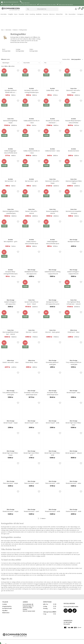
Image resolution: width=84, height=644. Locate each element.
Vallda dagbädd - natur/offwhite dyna (53, 232)
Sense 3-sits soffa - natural (32, 202)
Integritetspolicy (7, 596)
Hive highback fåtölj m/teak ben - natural (73, 293)
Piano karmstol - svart (32, 473)
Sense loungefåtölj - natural (53, 202)
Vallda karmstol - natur (52, 141)
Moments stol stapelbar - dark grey (74, 202)
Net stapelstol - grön (11, 231)
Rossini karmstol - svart (31, 501)
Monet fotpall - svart (31, 413)
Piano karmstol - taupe (10, 473)
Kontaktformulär (7, 598)
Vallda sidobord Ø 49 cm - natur (31, 111)
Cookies (5, 594)
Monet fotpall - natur (73, 382)
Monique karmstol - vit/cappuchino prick (53, 293)
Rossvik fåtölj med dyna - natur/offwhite (73, 111)
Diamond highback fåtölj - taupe (74, 172)
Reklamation (6, 602)
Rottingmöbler (23, 20)
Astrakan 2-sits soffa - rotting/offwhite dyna (31, 81)
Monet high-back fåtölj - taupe (10, 444)
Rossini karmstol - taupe (11, 501)
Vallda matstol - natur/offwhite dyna (31, 232)
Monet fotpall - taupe (11, 413)
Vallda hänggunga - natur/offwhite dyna (11, 142)
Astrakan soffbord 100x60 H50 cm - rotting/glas (10, 81)
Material (15, 20)
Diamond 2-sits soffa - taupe (52, 172)
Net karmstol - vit (11, 171)
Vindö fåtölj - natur (32, 352)
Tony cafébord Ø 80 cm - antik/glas (74, 353)
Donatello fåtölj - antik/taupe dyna (53, 383)
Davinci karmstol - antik (74, 501)
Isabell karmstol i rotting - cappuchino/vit (53, 262)
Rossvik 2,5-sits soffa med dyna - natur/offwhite (52, 111)
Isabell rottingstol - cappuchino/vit (73, 262)
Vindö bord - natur (74, 322)
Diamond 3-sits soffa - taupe (74, 81)
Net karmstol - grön (31, 171)
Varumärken (72, 14)
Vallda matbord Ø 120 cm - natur (31, 142)
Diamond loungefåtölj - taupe (11, 111)
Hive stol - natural (32, 322)
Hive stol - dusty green (53, 322)
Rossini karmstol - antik (53, 501)
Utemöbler (8, 20)
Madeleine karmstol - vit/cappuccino (31, 262)
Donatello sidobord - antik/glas (53, 353)
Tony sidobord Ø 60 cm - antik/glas (10, 383)
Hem (2, 20)
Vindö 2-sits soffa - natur (10, 352)
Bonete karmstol (74, 141)
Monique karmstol (73, 231)
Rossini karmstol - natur (73, 473)
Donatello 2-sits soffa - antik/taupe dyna (32, 383)
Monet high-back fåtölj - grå (32, 444)
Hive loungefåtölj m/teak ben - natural (10, 323)
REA (66, 14)
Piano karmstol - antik (52, 473)
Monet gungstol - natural (73, 443)
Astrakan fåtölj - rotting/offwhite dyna (10, 262)
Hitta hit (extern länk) (29, 601)
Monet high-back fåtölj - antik (52, 444)
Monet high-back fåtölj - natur (74, 414)
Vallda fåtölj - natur (53, 80)
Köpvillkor (5, 600)
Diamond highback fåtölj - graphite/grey (10, 202)
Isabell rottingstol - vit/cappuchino (11, 293)
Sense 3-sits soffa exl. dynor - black (32, 293)
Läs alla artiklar (68, 612)
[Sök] (42, 9)
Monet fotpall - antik (53, 413)
